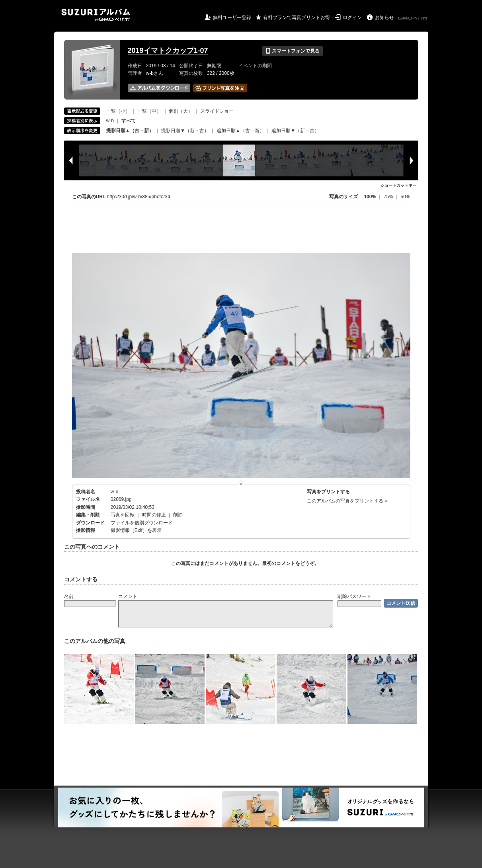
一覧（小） (118, 111)
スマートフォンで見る (292, 51)
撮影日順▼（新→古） (185, 131)
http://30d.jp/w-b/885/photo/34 (139, 197)
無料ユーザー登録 (232, 18)
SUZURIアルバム (96, 15)
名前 (69, 596)
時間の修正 (154, 515)
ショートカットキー (398, 185)
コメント (128, 596)
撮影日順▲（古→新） (130, 131)
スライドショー (217, 111)
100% (370, 197)
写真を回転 (123, 515)
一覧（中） (149, 111)
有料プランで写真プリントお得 (297, 18)
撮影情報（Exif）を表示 (136, 530)
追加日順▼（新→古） (295, 131)
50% (405, 197)
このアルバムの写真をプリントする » (347, 501)
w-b (110, 121)
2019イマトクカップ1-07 (168, 51)
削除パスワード (354, 596)
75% (389, 197)
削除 (178, 515)
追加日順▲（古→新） (240, 131)
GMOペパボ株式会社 (414, 18)
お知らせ (384, 18)
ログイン (352, 18)
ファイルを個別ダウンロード (142, 523)
